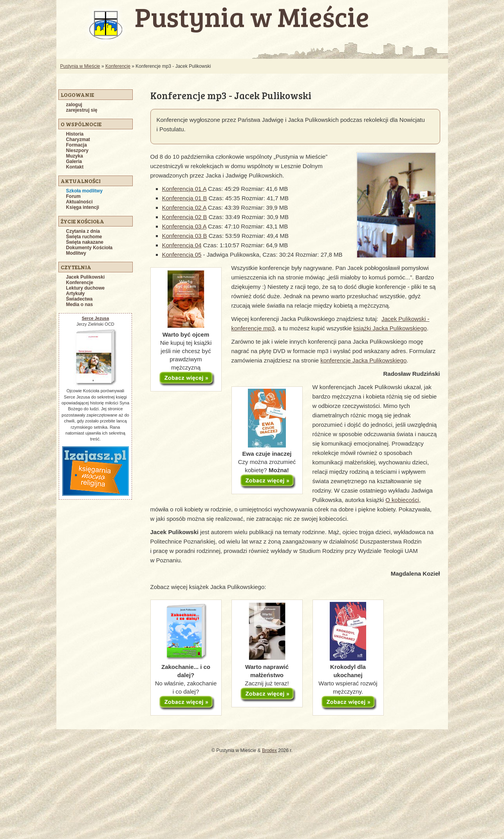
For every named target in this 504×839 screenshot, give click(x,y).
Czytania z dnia (83, 231)
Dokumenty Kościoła (89, 248)
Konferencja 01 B (185, 198)
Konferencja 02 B (185, 217)
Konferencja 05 (182, 255)
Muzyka (75, 156)
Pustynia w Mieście (80, 66)
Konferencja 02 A (184, 207)
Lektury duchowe (86, 288)
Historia (75, 134)
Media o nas (80, 304)
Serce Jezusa (96, 318)
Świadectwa (79, 299)
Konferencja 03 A (184, 226)
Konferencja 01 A (184, 189)
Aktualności (79, 202)
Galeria (74, 161)
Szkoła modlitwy (84, 191)
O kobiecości (402, 500)
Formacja (77, 145)
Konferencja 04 (182, 245)
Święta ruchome (84, 237)
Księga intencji (83, 207)
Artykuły (76, 294)
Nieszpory (77, 150)
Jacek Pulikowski (86, 277)
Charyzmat (78, 140)
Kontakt (75, 167)
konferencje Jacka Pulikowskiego (363, 360)
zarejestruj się (82, 110)
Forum (73, 196)
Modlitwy (76, 253)
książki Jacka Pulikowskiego (390, 328)
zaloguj (74, 105)
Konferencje (118, 66)
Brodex (269, 750)
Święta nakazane (85, 242)
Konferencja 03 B (185, 236)
